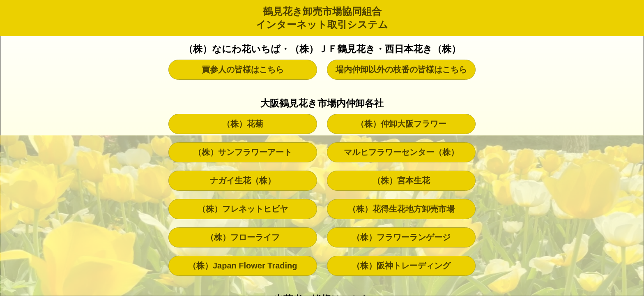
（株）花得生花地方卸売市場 (401, 209)
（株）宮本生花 (401, 180)
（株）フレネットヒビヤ (243, 209)
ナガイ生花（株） (243, 180)
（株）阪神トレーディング (401, 266)
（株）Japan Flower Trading (243, 266)
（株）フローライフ (243, 237)
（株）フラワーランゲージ (401, 237)
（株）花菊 (243, 124)
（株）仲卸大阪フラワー (401, 124)
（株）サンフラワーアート (243, 152)
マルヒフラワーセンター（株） (401, 152)
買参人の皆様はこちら (243, 69)
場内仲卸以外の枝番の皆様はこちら (401, 69)
